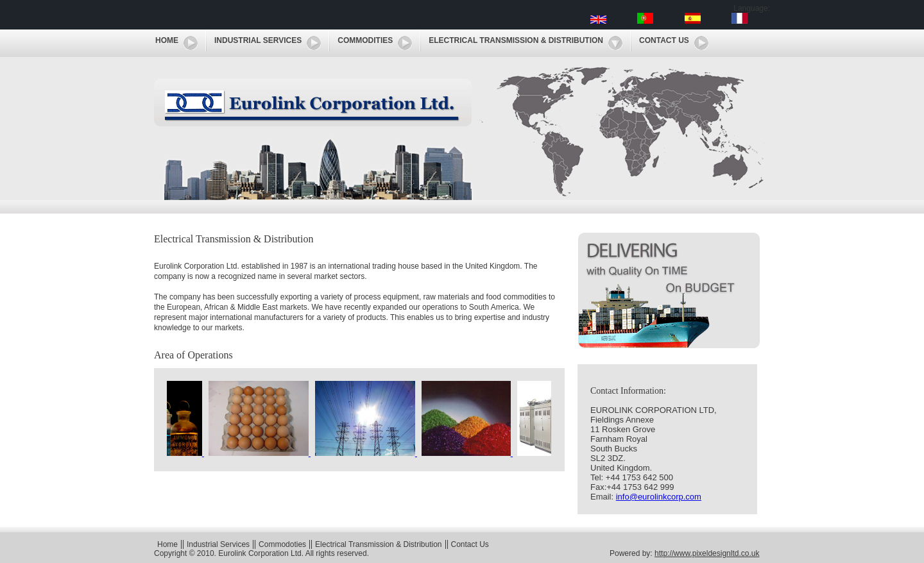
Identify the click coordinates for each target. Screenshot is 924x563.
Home (167, 40)
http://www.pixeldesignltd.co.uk (707, 553)
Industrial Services (258, 40)
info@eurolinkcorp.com (659, 497)
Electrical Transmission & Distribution (516, 40)
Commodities (365, 40)
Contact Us (664, 40)
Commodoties (282, 544)
